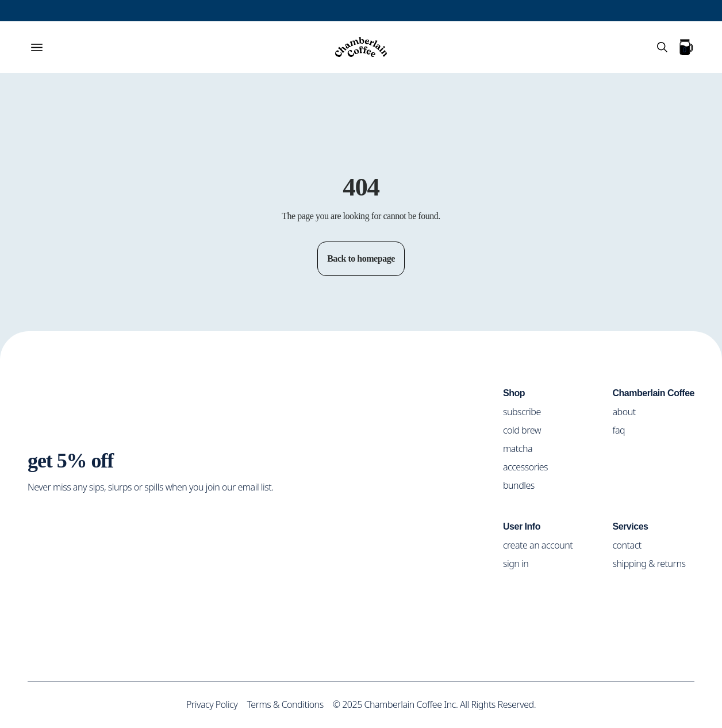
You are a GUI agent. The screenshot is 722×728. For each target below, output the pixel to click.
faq (622, 429)
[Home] (361, 47)
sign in (520, 563)
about (627, 411)
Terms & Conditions (284, 704)
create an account (543, 544)
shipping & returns (651, 563)
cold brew (528, 429)
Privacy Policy (208, 704)
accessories (531, 466)
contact (631, 544)
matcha (523, 448)
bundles (523, 484)
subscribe (527, 411)
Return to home (361, 203)
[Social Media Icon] (37, 524)
